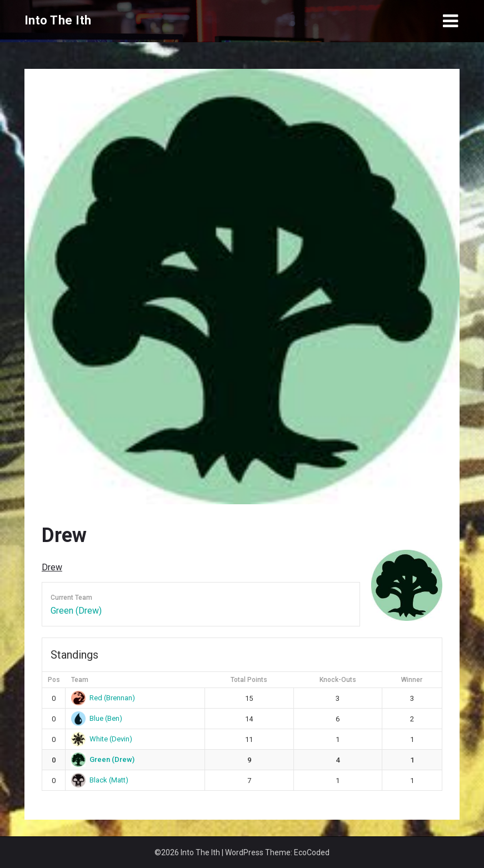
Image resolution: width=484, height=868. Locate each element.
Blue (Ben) (97, 718)
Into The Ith (58, 20)
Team (80, 680)
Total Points (249, 680)
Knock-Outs (338, 680)
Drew (52, 567)
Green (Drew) (76, 611)
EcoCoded (312, 852)
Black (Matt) (100, 780)
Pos (54, 680)
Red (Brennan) (103, 698)
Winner (412, 680)
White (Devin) (102, 739)
